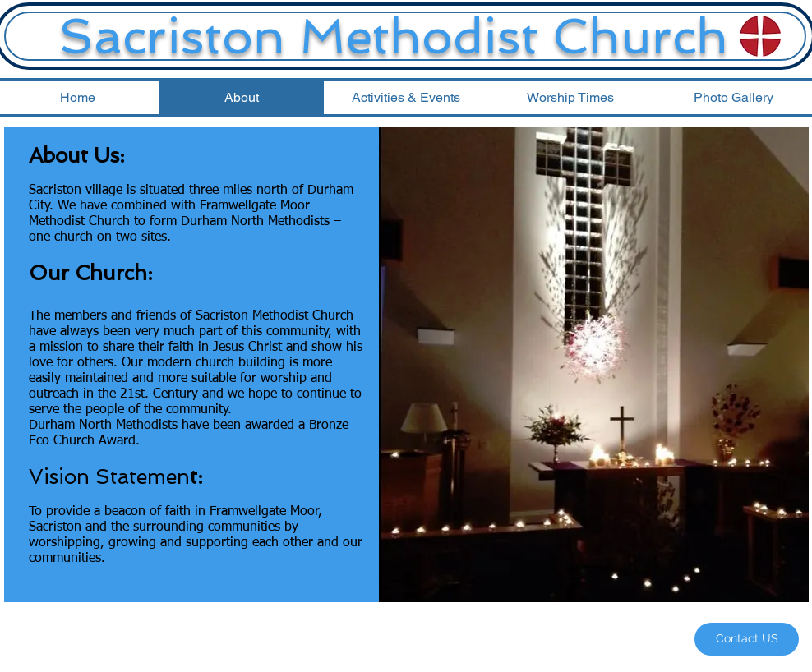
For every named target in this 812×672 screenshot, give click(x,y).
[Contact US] (747, 639)
